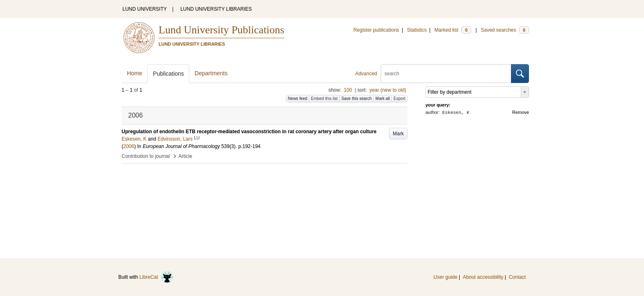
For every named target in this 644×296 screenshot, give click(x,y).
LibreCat (156, 277)
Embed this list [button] (324, 98)
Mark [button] (398, 134)
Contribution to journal (146, 156)
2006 (129, 146)
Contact (517, 277)
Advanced (366, 74)
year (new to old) (388, 90)
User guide (446, 277)
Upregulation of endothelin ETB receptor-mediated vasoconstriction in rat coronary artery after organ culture (249, 132)
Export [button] (399, 98)
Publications (168, 74)
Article (185, 156)
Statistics (417, 30)
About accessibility (483, 277)
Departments (211, 73)
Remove (521, 112)
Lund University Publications (221, 30)
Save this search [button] (356, 98)
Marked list (453, 30)
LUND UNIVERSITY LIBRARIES (216, 9)
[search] (446, 74)
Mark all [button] (383, 98)
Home (135, 73)
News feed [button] (298, 98)
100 (348, 90)
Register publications (376, 30)
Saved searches (505, 30)
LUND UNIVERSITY (145, 9)
